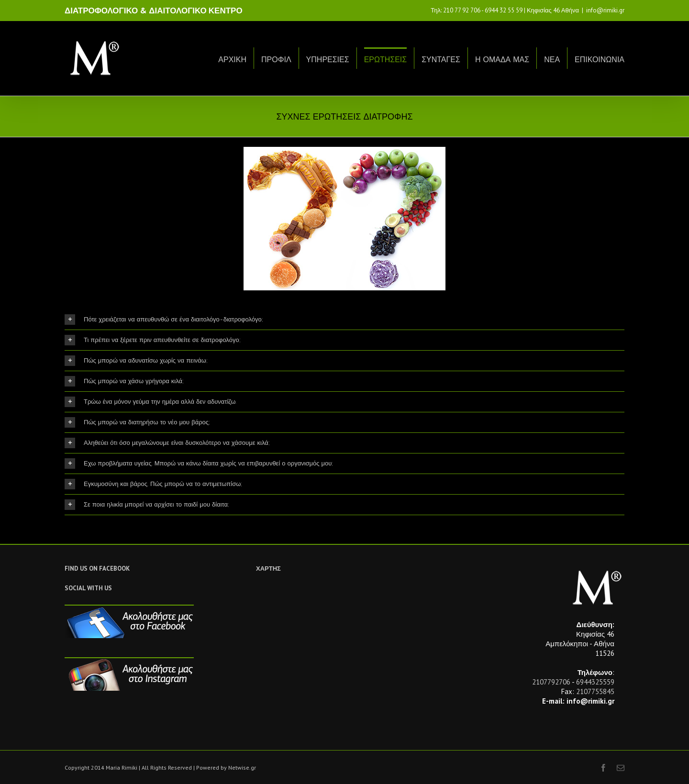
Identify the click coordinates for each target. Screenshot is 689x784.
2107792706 (551, 682)
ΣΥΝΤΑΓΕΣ (441, 60)
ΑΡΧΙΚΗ (232, 60)
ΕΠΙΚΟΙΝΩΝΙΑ (600, 60)
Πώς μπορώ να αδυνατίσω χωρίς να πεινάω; (136, 361)
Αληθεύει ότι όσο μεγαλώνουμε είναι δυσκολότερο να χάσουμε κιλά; (167, 443)
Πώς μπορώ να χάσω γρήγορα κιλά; (124, 381)
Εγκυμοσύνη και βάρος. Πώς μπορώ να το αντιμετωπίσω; (153, 484)
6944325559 (595, 682)
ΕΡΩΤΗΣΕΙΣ (386, 60)
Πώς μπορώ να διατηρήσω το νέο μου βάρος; (137, 422)
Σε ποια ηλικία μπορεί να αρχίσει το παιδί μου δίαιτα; (147, 505)
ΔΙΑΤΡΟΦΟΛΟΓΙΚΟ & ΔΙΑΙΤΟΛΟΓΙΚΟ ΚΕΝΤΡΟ (154, 11)
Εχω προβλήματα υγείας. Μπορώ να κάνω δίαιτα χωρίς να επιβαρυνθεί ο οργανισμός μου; (199, 464)
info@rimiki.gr (605, 10)
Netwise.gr (242, 767)
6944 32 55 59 (504, 10)
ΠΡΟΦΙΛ (276, 60)
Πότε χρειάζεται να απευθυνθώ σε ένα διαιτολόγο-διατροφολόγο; (164, 320)
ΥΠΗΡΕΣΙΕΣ (328, 60)
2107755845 (595, 691)
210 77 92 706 (462, 10)
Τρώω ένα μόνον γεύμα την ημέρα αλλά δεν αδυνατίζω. (150, 402)
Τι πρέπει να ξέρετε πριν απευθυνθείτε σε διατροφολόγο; (153, 340)
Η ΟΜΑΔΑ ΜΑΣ (502, 60)
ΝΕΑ (552, 60)
